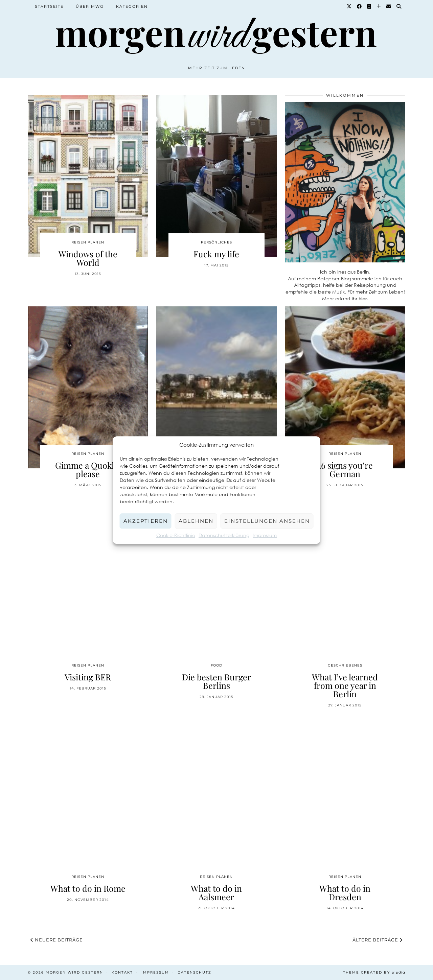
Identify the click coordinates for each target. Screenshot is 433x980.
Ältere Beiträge (378, 940)
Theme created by (374, 972)
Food (216, 665)
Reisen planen (88, 242)
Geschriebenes (345, 665)
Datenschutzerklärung (224, 535)
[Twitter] (349, 6)
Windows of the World (88, 258)
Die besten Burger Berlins (216, 681)
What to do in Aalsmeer (216, 892)
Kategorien (132, 6)
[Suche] (399, 6)
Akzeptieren (146, 521)
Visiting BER (88, 677)
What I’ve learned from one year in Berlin (345, 685)
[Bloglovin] (379, 6)
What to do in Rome (88, 888)
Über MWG (90, 6)
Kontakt (122, 972)
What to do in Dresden (345, 892)
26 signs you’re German (345, 469)
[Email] (389, 6)
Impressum (265, 535)
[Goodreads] (369, 6)
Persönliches (216, 242)
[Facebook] (360, 6)
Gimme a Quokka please (88, 469)
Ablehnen (196, 521)
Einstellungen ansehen (267, 521)
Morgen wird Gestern (74, 972)
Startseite (49, 6)
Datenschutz (195, 972)
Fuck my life (216, 254)
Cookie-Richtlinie (176, 535)
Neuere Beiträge (57, 940)
